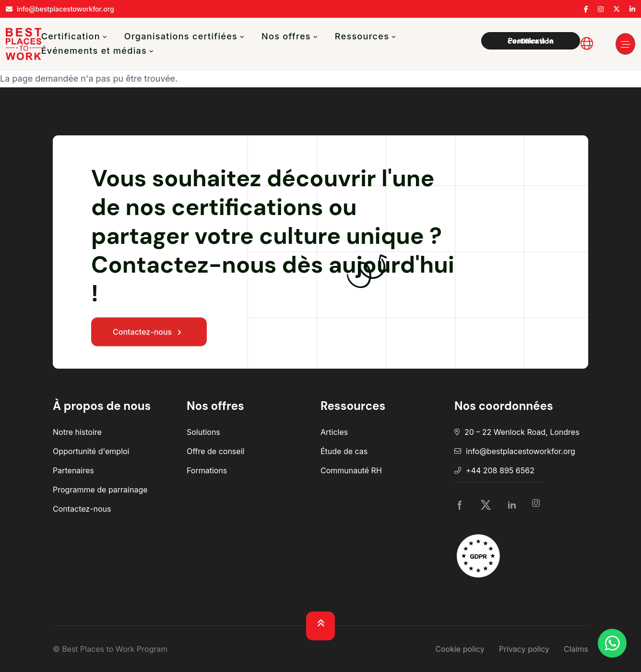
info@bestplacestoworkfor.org (521, 451)
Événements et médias (94, 51)
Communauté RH (351, 470)
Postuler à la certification (531, 41)
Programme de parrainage (100, 490)
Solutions (203, 432)
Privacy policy (524, 649)
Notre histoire (77, 432)
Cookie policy (460, 649)
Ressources (362, 36)
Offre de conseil (215, 451)
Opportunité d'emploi (91, 451)
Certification (71, 36)
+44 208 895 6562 (500, 470)
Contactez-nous (149, 334)
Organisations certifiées (181, 36)
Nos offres (286, 36)
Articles (334, 432)
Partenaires (73, 470)
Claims (576, 649)
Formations (207, 470)
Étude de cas (344, 451)
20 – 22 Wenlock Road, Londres (522, 432)
